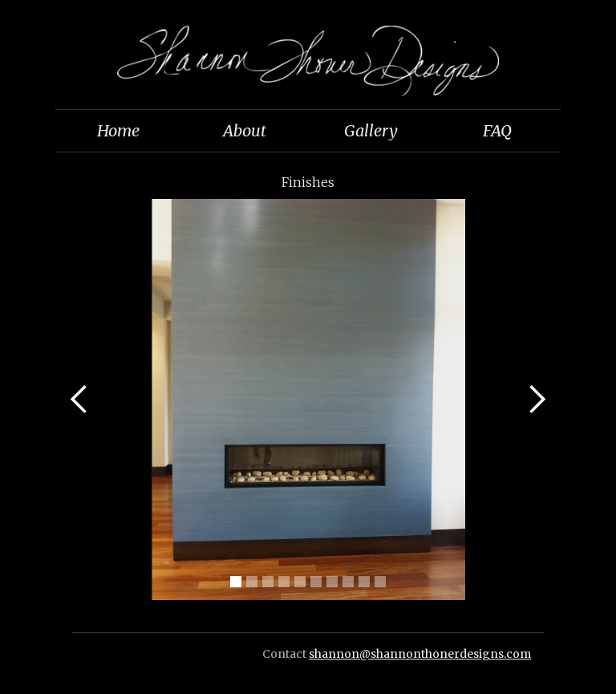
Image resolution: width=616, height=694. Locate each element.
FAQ (497, 130)
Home (118, 130)
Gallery (371, 130)
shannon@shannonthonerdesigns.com (420, 654)
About (245, 130)
